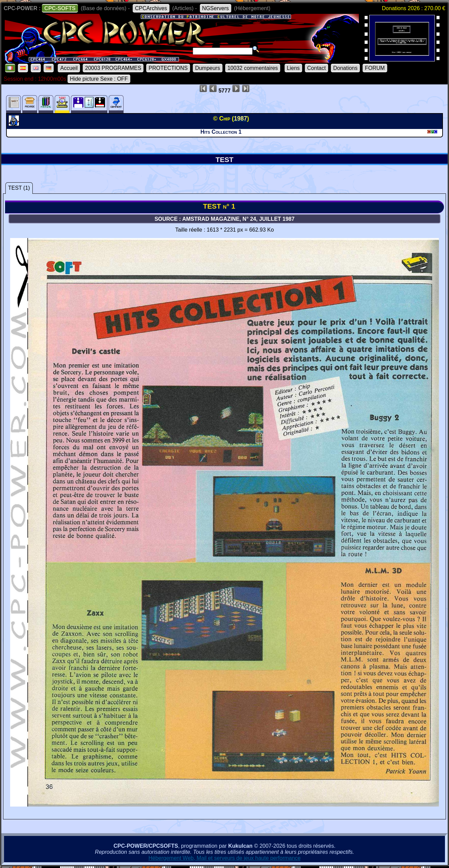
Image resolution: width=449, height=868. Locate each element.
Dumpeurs (208, 68)
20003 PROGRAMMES (113, 68)
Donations (345, 68)
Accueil (69, 68)
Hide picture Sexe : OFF (99, 79)
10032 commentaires (253, 68)
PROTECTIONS (168, 68)
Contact (316, 68)
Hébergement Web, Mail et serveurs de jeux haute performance (225, 858)
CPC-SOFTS (60, 8)
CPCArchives (151, 8)
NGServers (216, 8)
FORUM (375, 68)
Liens (293, 68)
